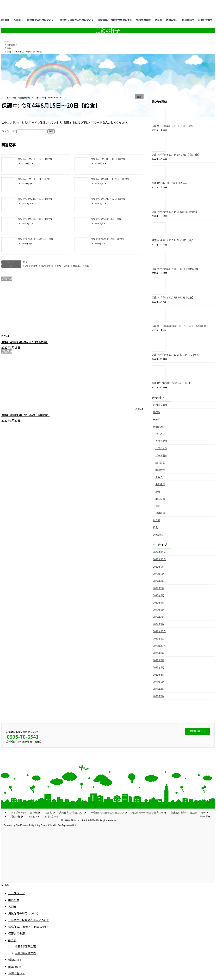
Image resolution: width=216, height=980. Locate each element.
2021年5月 (159, 682)
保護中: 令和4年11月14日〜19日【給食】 (174, 240)
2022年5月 (159, 595)
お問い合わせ (51, 816)
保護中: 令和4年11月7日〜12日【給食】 (173, 297)
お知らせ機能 (160, 405)
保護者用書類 (178, 812)
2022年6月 (159, 588)
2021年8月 (159, 660)
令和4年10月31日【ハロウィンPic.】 (172, 383)
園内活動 (160, 463)
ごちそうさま (63, 266)
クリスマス (161, 441)
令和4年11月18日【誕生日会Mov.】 (171, 183)
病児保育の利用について (72, 812)
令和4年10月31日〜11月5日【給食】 (110, 179)
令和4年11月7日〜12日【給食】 (35, 179)
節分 (158, 491)
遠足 (158, 506)
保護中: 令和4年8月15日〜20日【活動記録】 (25, 415)
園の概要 (35, 812)
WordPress (21, 825)
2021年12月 (159, 631)
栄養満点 (77, 266)
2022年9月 (159, 567)
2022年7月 (159, 581)
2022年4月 (159, 603)
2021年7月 (159, 667)
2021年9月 (159, 653)
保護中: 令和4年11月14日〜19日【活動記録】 (176, 155)
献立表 (157, 520)
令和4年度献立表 (25, 946)
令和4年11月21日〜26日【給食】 (35, 159)
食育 (87, 266)
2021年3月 (159, 696)
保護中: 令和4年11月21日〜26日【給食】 (174, 126)
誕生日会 (160, 499)
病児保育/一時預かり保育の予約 (149, 812)
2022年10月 (159, 559)
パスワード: (24, 131)
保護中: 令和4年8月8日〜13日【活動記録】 (25, 342)
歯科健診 (160, 484)
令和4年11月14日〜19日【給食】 (109, 159)
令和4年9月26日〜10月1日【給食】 (37, 239)
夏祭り (157, 412)
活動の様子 (17, 816)
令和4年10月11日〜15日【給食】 (35, 219)
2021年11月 (159, 638)
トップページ (18, 812)
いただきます (31, 266)
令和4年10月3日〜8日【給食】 (107, 219)
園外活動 (160, 470)
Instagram (33, 816)
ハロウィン (161, 448)
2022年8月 (159, 574)
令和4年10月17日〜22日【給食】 (109, 199)
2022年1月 (159, 624)
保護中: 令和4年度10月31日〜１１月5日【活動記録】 (180, 326)
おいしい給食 (47, 266)
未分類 (157, 419)
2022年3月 (159, 610)
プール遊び (161, 455)
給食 (139, 97)
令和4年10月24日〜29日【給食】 (35, 199)
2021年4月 (159, 689)
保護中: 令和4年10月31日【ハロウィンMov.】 (176, 355)
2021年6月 (159, 675)
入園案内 (50, 812)
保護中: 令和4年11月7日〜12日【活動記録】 (176, 269)
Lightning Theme (39, 825)
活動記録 (158, 427)
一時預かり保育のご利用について (108, 812)
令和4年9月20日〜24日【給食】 (108, 239)
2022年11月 (159, 552)
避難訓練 (160, 513)
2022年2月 (159, 617)
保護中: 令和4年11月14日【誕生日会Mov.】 (175, 212)
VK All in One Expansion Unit (63, 825)
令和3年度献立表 (25, 953)
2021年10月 (159, 646)
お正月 (159, 434)
